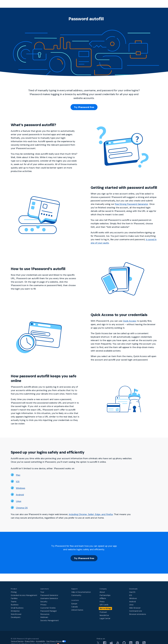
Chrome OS (22, 508)
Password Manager (48, 611)
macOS (132, 592)
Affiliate (103, 598)
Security (44, 601)
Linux (19, 501)
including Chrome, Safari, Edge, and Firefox (91, 514)
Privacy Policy (30, 641)
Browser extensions (138, 614)
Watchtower (16, 614)
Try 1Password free (84, 107)
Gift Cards (104, 605)
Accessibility (40, 641)
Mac (18, 475)
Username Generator (49, 598)
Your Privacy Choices (56, 641)
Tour (42, 592)
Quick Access (130, 321)
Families (14, 598)
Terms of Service (17, 641)
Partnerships (105, 595)
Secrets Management (50, 620)
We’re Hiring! (105, 608)
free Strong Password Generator (131, 204)
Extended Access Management (24, 595)
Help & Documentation (81, 592)
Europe (74, 603)
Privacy (43, 605)
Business (15, 605)
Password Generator (49, 595)
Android (20, 495)
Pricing (14, 592)
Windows (21, 488)
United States (77, 610)
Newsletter (104, 615)
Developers (16, 617)
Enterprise (15, 611)
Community (76, 595)
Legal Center (105, 618)
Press (102, 601)
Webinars (44, 617)
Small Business (17, 608)
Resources (45, 614)
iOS (18, 481)
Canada (74, 607)
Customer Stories (48, 608)
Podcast (103, 612)
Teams (14, 601)
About (102, 592)
